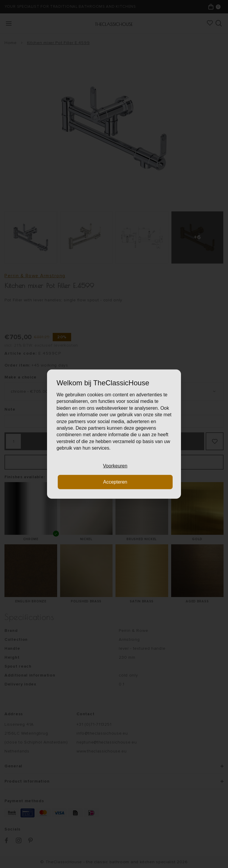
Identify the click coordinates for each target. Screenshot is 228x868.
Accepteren (115, 482)
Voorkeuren (115, 466)
